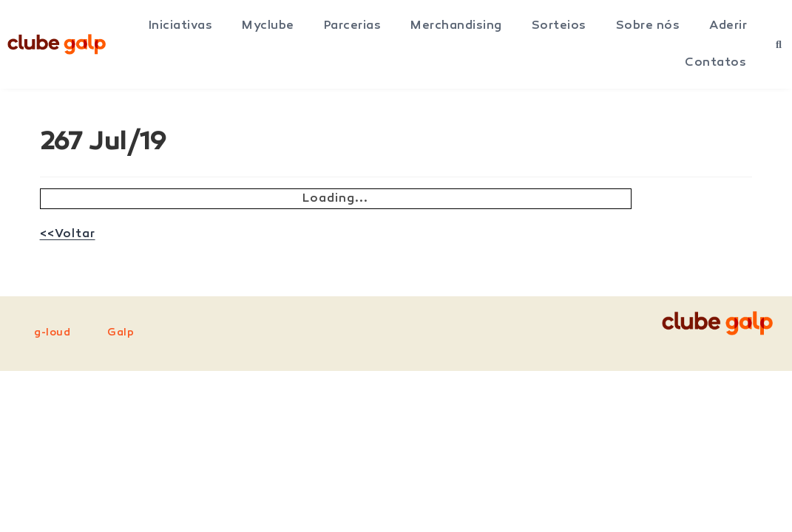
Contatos (715, 63)
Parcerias (353, 26)
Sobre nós (648, 26)
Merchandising (456, 26)
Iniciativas (181, 26)
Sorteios (559, 26)
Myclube (268, 26)
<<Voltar (68, 234)
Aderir (728, 26)
